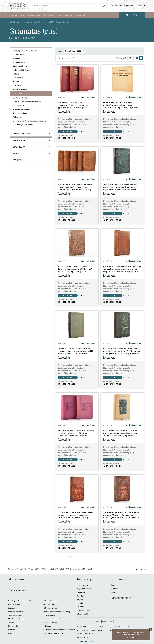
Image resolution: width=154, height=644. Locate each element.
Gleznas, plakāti (19, 55)
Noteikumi (81, 15)
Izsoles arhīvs (34, 15)
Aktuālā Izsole (18, 15)
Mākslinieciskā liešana (21, 70)
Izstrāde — (85, 641)
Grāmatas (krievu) (20, 93)
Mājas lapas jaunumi (84, 589)
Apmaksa (80, 596)
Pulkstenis (17, 117)
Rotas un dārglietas (20, 113)
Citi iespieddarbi (19, 105)
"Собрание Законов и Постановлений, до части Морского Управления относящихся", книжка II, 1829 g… (76, 515)
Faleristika (17, 85)
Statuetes (16, 58)
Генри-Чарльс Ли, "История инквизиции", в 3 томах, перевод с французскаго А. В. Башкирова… (74, 105)
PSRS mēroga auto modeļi (23, 125)
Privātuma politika (84, 610)
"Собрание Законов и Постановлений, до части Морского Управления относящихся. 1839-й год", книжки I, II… (122, 515)
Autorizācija (116, 6)
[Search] (103, 6)
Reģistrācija (128, 6)
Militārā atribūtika (20, 89)
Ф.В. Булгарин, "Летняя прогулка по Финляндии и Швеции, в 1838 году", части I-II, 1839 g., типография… (75, 269)
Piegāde (80, 599)
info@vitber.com (83, 637)
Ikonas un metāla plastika (22, 109)
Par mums (81, 607)
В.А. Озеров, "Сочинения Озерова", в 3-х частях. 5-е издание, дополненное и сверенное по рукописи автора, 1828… (122, 269)
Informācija (49, 15)
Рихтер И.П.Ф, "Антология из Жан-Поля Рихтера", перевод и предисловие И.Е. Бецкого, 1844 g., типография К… (77, 351)
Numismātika (18, 78)
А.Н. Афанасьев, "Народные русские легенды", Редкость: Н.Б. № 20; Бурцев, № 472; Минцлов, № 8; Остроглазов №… (122, 351)
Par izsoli (115, 592)
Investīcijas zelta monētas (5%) (25, 51)
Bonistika (16, 81)
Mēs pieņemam (65, 15)
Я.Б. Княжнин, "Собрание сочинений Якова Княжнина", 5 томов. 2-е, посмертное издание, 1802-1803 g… (75, 187)
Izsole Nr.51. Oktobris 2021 (44, 22)
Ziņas (113, 585)
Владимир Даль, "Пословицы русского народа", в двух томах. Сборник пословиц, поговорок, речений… (76, 433)
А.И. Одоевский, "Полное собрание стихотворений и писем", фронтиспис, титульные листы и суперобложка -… (121, 433)
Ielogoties (67, 131)
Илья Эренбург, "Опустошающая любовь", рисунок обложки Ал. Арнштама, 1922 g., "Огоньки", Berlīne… (122, 105)
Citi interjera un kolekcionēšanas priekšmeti (30, 121)
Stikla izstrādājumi (20, 66)
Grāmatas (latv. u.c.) (20, 98)
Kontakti (80, 603)
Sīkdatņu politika (83, 614)
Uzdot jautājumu (88, 97)
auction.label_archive (24, 22)
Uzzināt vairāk (131, 637)
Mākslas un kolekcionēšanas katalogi (27, 102)
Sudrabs (16, 74)
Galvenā (12, 22)
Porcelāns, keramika (21, 62)
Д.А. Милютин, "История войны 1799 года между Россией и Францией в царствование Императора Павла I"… (121, 187)
